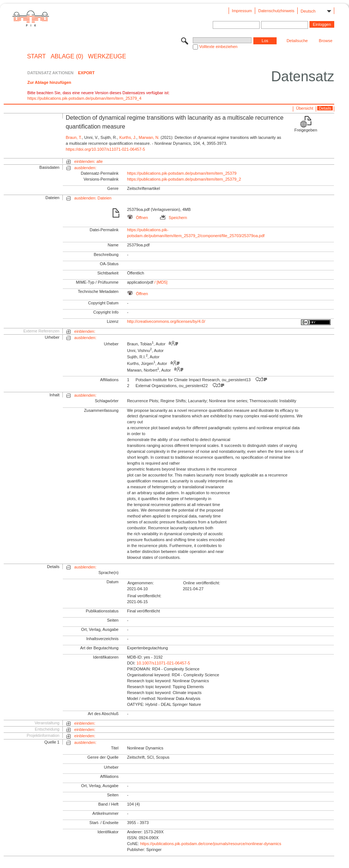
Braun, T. (74, 137)
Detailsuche (297, 41)
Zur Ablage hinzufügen (49, 82)
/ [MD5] (160, 282)
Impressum (242, 11)
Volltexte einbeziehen (218, 47)
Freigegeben (306, 130)
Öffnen (138, 218)
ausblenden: (85, 168)
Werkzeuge (107, 57)
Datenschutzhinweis (276, 11)
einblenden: (85, 331)
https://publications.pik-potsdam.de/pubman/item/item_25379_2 (184, 179)
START (36, 57)
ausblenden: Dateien (93, 198)
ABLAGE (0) (67, 57)
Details (325, 108)
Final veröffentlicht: (144, 596)
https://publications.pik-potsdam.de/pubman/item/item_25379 (182, 173)
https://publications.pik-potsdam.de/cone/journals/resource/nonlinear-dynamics (211, 844)
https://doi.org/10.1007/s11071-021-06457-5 (105, 149)
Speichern (174, 218)
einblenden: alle (88, 161)
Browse (326, 41)
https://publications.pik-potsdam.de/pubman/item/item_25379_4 (84, 98)
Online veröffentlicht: (202, 583)
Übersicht (305, 108)
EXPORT (86, 73)
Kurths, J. (128, 137)
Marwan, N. (149, 137)
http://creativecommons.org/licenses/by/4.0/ (166, 321)
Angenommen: (141, 583)
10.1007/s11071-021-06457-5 (163, 663)
